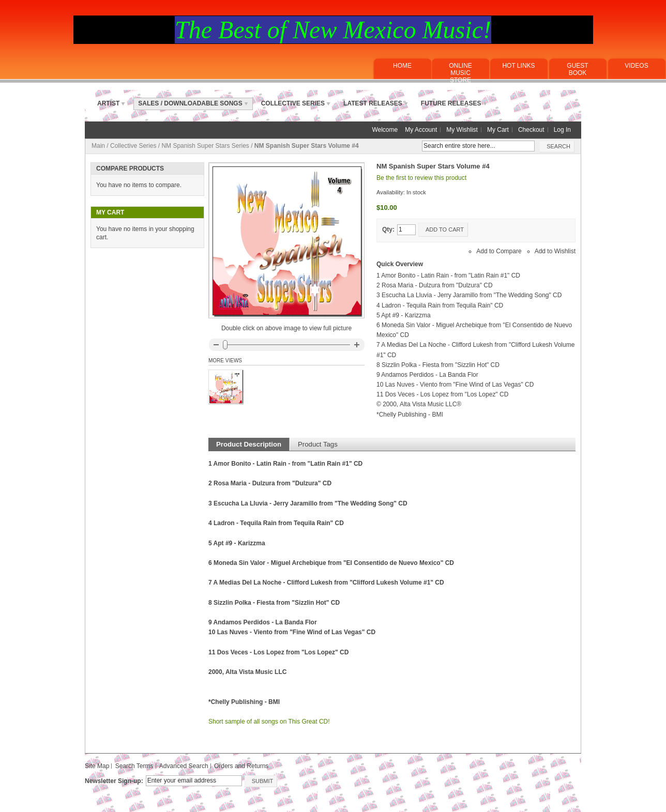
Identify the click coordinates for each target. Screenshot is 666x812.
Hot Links (518, 66)
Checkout (531, 130)
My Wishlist (462, 130)
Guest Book (577, 69)
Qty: (388, 229)
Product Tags (318, 444)
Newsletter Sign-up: (114, 781)
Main (98, 146)
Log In (562, 130)
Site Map (97, 766)
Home (402, 66)
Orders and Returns (241, 766)
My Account (421, 130)
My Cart (498, 130)
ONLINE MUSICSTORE (460, 73)
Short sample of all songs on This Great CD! (269, 722)
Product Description (249, 444)
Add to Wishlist (555, 251)
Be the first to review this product (421, 178)
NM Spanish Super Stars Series (205, 146)
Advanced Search (184, 766)
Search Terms (134, 766)
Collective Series (133, 146)
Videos (636, 66)
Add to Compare (499, 251)
